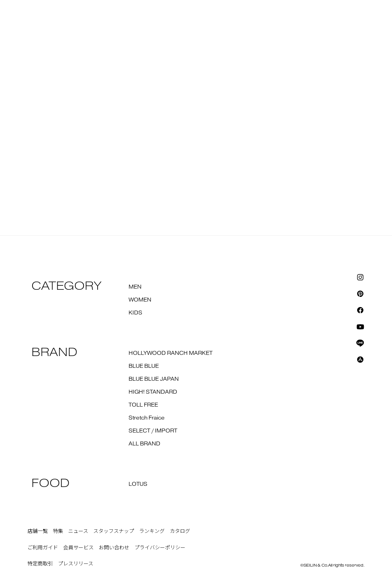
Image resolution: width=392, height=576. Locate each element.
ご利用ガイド (43, 548)
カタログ (180, 531)
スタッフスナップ (114, 531)
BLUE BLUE (144, 366)
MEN (135, 287)
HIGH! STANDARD (153, 392)
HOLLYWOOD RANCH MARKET (171, 353)
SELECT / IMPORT (153, 431)
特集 (58, 531)
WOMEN (140, 300)
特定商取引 (40, 564)
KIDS (135, 313)
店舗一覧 (38, 531)
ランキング (152, 531)
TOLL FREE (143, 405)
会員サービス (78, 548)
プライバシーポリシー (160, 548)
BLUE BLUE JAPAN (154, 379)
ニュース (78, 531)
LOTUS (138, 484)
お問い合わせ (114, 548)
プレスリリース (76, 564)
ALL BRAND (144, 444)
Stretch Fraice (147, 418)
